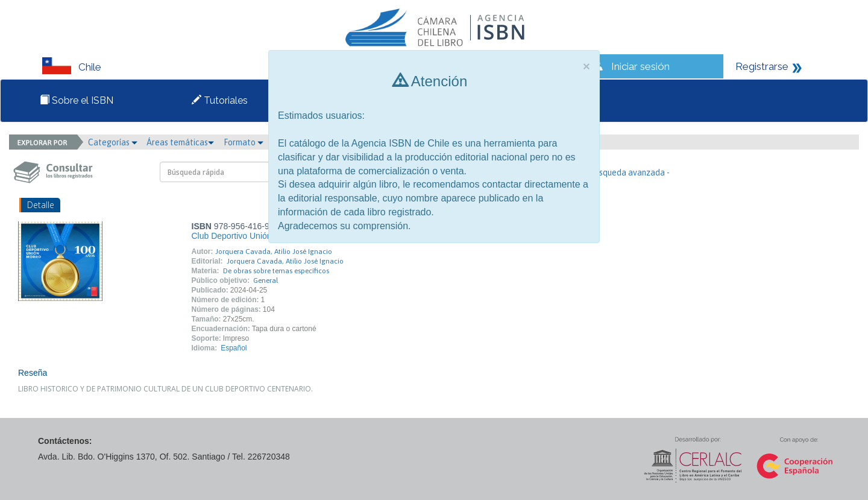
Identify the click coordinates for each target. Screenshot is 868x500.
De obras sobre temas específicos (276, 271)
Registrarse (762, 66)
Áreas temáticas (180, 142)
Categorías (113, 142)
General (266, 280)
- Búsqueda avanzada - (627, 172)
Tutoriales (220, 100)
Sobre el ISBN (77, 100)
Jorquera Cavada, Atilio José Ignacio (274, 252)
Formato (244, 142)
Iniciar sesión (640, 66)
